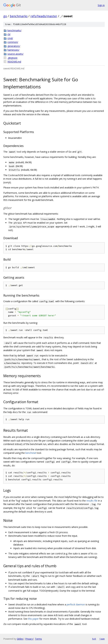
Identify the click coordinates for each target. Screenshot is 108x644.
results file (92, 501)
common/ (13, 42)
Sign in (101, 5)
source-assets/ (15, 54)
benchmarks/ (14, 30)
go (5, 16)
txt (94, 639)
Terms (38, 639)
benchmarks (19, 16)
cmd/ (10, 38)
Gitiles (20, 639)
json (102, 639)
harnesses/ (13, 50)
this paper (33, 619)
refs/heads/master (44, 16)
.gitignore (12, 58)
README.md (14, 62)
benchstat (31, 453)
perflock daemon (76, 604)
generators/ (14, 46)
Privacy (29, 639)
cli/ (9, 34)
